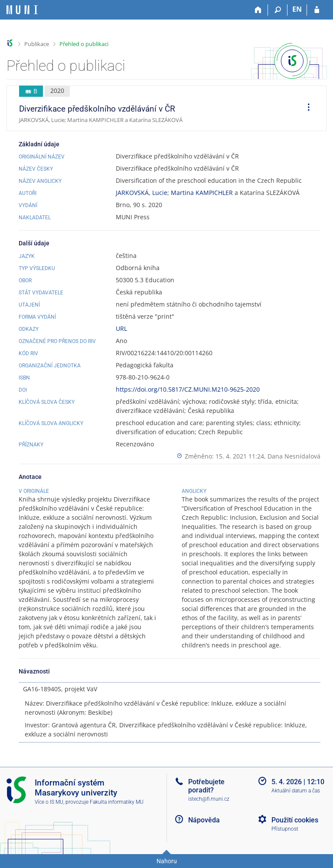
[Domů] (258, 10)
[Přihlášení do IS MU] (317, 10)
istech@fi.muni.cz (209, 799)
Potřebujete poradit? (206, 786)
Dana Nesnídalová (294, 456)
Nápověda (204, 820)
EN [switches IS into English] (297, 9)
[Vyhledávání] (278, 10)
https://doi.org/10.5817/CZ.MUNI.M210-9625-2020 (188, 389)
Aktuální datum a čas (296, 791)
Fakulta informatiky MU (117, 802)
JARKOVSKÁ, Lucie (142, 193)
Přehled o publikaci (84, 44)
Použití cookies (295, 820)
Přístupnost (285, 829)
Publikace (37, 44)
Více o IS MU (49, 802)
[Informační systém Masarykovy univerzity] (22, 10)
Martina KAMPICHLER (202, 193)
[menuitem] (306, 109)
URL (121, 328)
